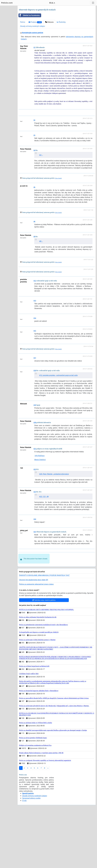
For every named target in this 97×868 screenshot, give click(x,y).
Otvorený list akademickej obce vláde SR (34, 608)
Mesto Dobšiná (40, 460)
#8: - (41, 241)
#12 (35, 281)
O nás (24, 828)
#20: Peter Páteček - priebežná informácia (54, 474)
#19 (35, 405)
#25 (35, 532)
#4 (34, 150)
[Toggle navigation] (93, 3)
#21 (35, 449)
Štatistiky (61, 22)
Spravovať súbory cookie (31, 826)
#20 (35, 422)
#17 (35, 358)
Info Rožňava (40, 456)
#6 (34, 187)
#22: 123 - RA (44, 497)
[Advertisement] (57, 565)
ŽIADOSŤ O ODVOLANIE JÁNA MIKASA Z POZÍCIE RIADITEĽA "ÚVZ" (44, 603)
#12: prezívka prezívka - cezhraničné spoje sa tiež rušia (58, 375)
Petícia (23, 22)
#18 (35, 371)
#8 (34, 221)
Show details (58, 178)
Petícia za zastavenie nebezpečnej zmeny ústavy (36, 612)
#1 (34, 47)
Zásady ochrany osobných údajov (33, 26)
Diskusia (49, 22)
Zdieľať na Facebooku (29, 15)
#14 (35, 318)
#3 (34, 135)
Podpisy (35, 22)
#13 (35, 301)
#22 (35, 469)
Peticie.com (7, 3)
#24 (35, 519)
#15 (35, 331)
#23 (35, 492)
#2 (34, 120)
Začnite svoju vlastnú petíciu (44, 628)
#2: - (41, 155)
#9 (34, 237)
